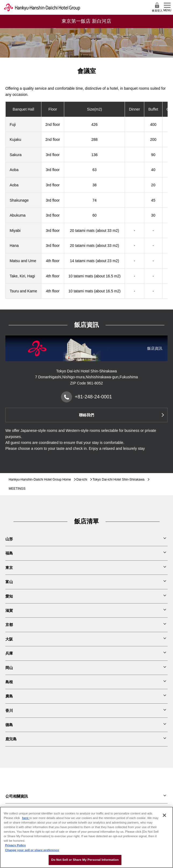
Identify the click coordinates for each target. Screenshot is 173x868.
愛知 (9, 596)
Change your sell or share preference (32, 850)
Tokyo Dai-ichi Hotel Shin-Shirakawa (118, 480)
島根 (9, 682)
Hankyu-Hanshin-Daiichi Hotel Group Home (40, 480)
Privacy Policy (15, 845)
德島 (9, 725)
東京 (9, 568)
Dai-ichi (82, 480)
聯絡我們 (86, 415)
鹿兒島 (11, 739)
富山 (9, 582)
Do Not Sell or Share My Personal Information (85, 860)
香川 (9, 711)
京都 (9, 625)
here (26, 818)
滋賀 (9, 610)
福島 (9, 553)
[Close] (164, 815)
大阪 (9, 639)
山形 (9, 539)
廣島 (9, 696)
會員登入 (157, 7)
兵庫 (9, 653)
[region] (86, 837)
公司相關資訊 (17, 796)
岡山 (9, 668)
